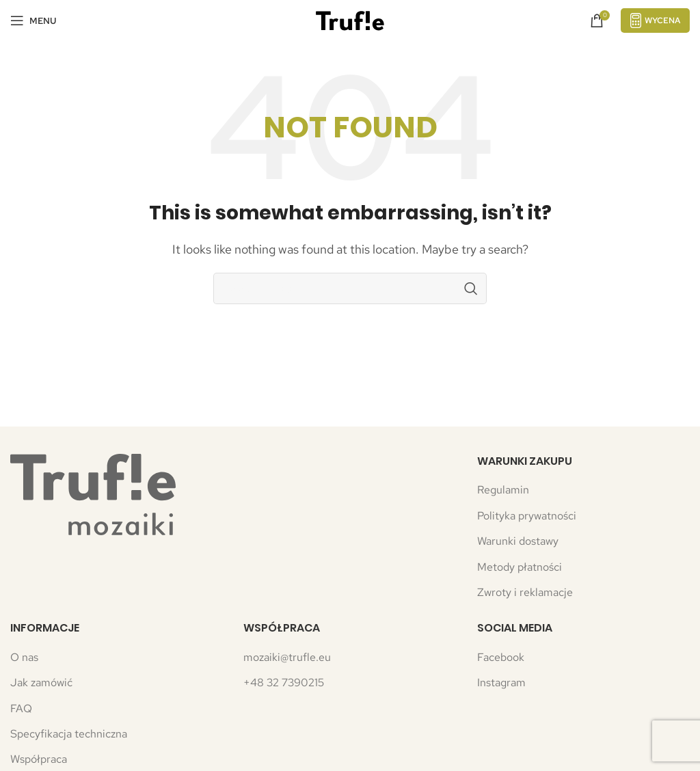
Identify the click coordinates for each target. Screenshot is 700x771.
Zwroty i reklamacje (525, 592)
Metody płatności (520, 567)
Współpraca (39, 759)
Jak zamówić (41, 682)
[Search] (350, 288)
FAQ (21, 708)
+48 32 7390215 (284, 682)
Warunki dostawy (518, 541)
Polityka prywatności (527, 516)
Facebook (501, 657)
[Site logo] (350, 19)
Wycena (655, 20)
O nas (24, 657)
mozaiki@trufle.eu (287, 657)
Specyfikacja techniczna (69, 734)
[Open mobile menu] (33, 21)
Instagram (501, 682)
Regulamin (503, 490)
